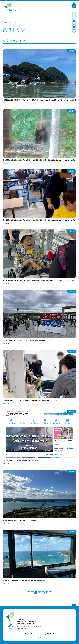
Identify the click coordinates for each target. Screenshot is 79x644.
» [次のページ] (50, 593)
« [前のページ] (29, 593)
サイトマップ (50, 634)
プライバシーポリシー (33, 634)
